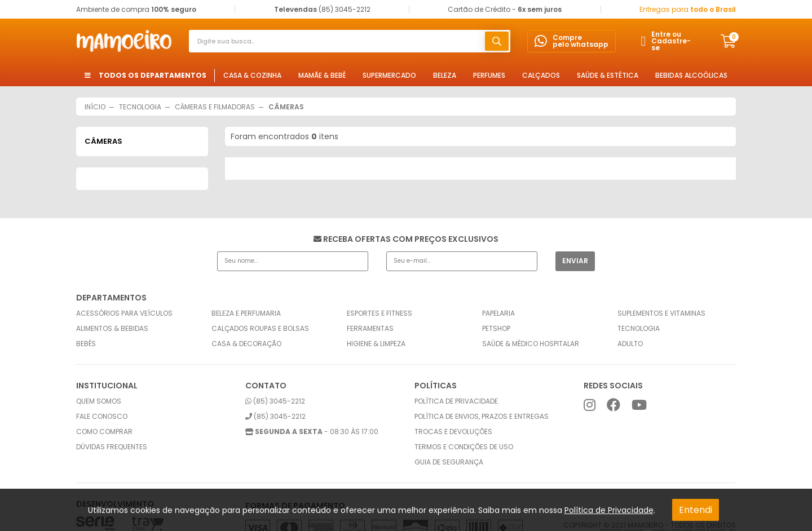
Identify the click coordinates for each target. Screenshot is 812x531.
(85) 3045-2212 (275, 401)
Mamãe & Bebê (322, 75)
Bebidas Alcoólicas (691, 75)
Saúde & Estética (608, 75)
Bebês (86, 344)
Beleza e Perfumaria (246, 313)
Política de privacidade (456, 401)
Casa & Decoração (246, 344)
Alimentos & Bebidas (112, 329)
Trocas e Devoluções (453, 432)
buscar (497, 41)
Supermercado (389, 75)
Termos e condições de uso (464, 447)
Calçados (541, 75)
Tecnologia (639, 329)
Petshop (496, 329)
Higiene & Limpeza (376, 344)
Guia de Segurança (449, 462)
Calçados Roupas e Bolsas (260, 329)
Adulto (630, 344)
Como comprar (104, 432)
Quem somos (99, 401)
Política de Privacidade (609, 510)
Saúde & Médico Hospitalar (531, 344)
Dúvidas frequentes (112, 447)
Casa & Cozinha (252, 75)
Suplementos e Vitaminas (661, 313)
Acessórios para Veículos (124, 313)
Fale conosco (102, 417)
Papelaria (498, 313)
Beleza (445, 75)
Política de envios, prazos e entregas (482, 417)
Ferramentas (370, 329)
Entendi (696, 510)
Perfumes (489, 75)
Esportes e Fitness (379, 313)
